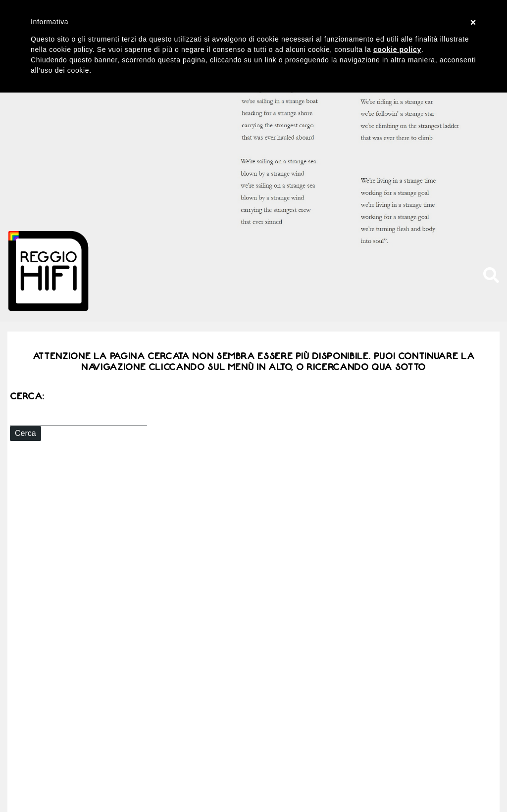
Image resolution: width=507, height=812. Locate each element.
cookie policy (397, 49)
